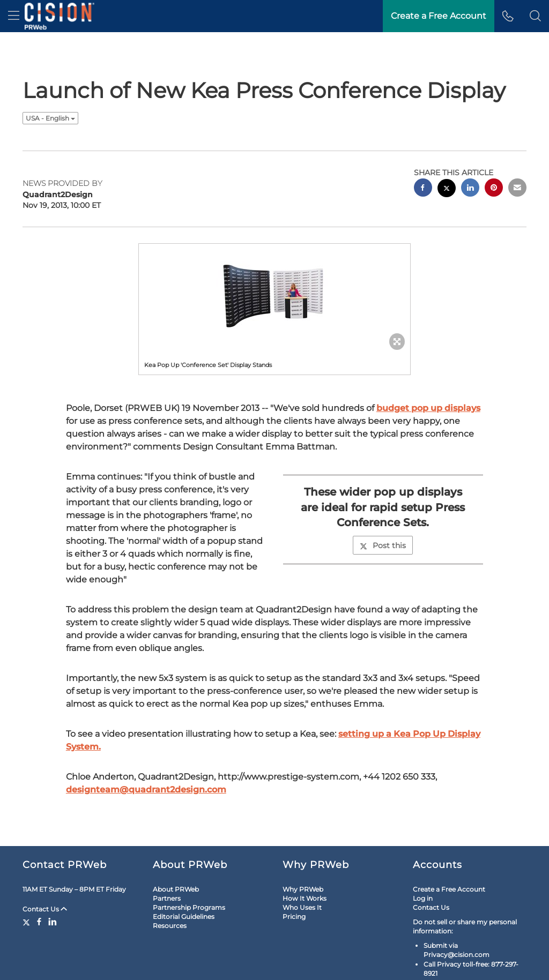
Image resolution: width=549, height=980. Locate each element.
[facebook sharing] (423, 189)
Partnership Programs (189, 907)
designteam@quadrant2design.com (146, 790)
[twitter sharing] (447, 189)
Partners (167, 898)
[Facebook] (39, 922)
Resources (170, 926)
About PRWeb (176, 889)
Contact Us (45, 909)
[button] (535, 16)
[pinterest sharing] (494, 189)
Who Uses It (302, 907)
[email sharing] (517, 189)
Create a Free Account (449, 889)
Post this (383, 545)
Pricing (294, 917)
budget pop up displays (428, 408)
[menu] (14, 16)
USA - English (50, 118)
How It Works (305, 898)
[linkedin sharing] (470, 189)
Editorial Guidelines (184, 917)
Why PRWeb (303, 889)
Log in (423, 898)
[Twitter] (28, 922)
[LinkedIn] (53, 922)
